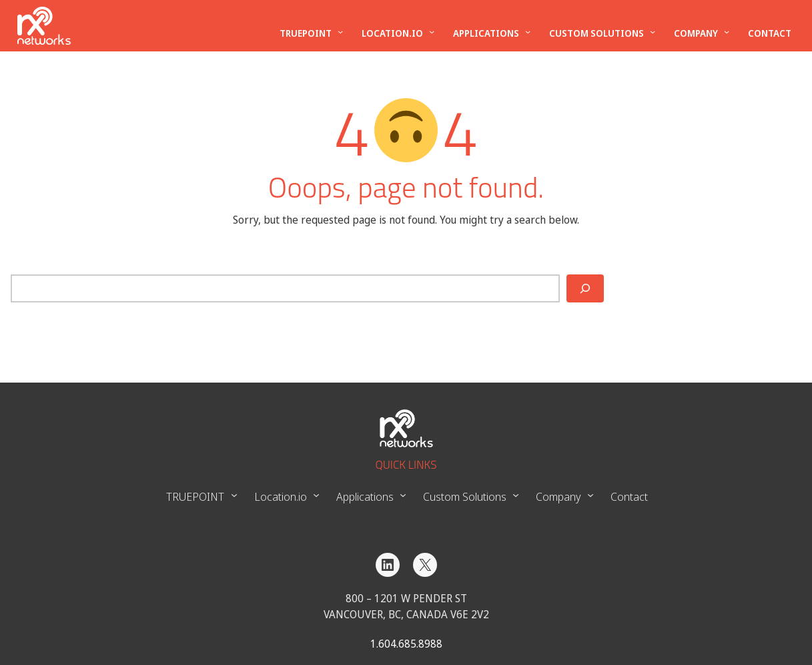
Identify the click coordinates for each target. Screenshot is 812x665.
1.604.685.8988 (406, 644)
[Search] (585, 288)
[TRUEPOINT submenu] (340, 31)
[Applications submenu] (528, 31)
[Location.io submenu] (432, 31)
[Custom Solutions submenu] (653, 31)
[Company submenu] (727, 31)
